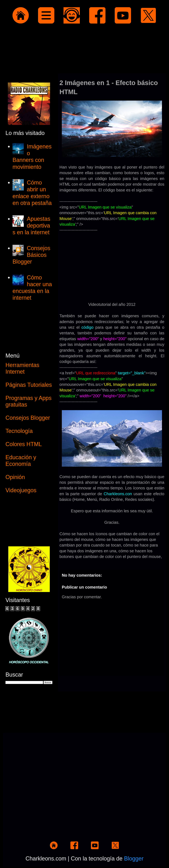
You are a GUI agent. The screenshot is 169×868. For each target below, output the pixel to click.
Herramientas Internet (22, 368)
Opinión (15, 477)
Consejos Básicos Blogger (31, 255)
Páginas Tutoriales (29, 385)
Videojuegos (21, 490)
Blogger (134, 859)
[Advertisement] (84, 49)
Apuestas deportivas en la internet (31, 226)
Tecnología (19, 431)
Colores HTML (24, 444)
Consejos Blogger (28, 418)
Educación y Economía (21, 461)
